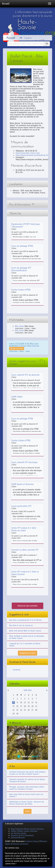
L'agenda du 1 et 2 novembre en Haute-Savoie (25, 645)
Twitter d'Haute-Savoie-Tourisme (24, 831)
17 (21, 706)
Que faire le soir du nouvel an (21, 625)
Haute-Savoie (36, 27)
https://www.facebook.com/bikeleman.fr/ (32, 155)
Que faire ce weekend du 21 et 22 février (25, 620)
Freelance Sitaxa (32, 841)
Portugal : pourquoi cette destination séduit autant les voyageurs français (27, 788)
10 (21, 702)
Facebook (17, 670)
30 (17, 714)
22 (14, 710)
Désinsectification (18, 838)
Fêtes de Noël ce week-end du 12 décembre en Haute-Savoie (27, 637)
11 (25, 702)
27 (32, 710)
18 (25, 706)
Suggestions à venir (28, 653)
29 (14, 714)
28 (36, 710)
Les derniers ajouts (18, 833)
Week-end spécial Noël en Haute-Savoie (25, 631)
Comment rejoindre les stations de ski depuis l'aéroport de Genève (27, 780)
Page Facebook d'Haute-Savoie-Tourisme (27, 829)
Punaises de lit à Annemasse (22, 835)
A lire (27, 811)
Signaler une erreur (17, 349)
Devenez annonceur (20, 844)
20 (32, 706)
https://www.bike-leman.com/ (28, 153)
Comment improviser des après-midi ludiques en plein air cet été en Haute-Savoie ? (27, 773)
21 (36, 706)
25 (25, 710)
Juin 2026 (27, 690)
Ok (47, 44)
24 (21, 710)
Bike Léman (20, 326)
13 (32, 702)
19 (29, 706)
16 (17, 706)
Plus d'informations (22, 204)
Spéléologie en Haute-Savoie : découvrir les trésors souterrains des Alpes (27, 803)
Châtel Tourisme (33, 346)
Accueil (6, 4)
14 (36, 702)
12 (29, 702)
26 (29, 710)
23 (17, 710)
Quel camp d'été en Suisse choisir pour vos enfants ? (26, 795)
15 (14, 706)
